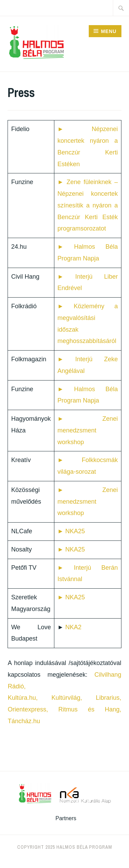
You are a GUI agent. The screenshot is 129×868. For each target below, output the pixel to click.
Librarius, (109, 698)
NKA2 (73, 627)
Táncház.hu (24, 721)
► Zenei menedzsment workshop (88, 430)
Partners (66, 818)
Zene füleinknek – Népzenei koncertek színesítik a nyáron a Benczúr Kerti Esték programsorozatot (88, 205)
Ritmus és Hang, (90, 709)
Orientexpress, (28, 709)
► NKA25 (71, 531)
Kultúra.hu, (23, 698)
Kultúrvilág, (67, 698)
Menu (109, 31)
